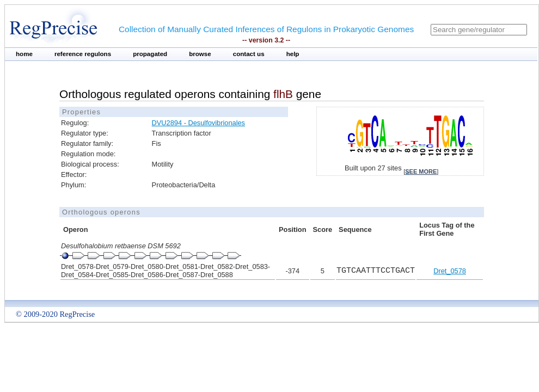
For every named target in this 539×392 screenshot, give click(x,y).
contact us (249, 54)
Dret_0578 (450, 271)
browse (200, 54)
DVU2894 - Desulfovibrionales (198, 123)
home (24, 54)
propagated (150, 54)
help (293, 54)
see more (421, 171)
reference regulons (83, 54)
